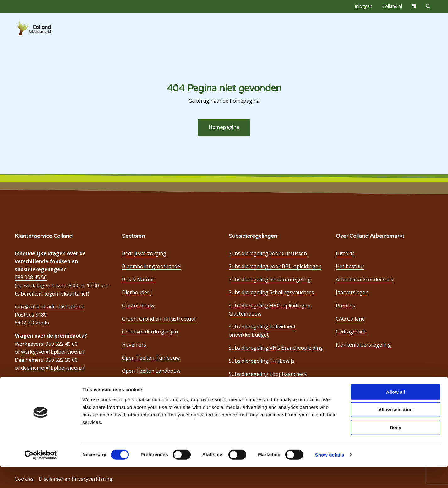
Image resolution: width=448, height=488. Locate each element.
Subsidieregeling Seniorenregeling (270, 279)
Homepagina (224, 127)
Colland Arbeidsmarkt (44, 28)
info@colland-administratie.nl (49, 306)
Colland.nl (392, 6)
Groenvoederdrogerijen (150, 332)
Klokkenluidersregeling (363, 345)
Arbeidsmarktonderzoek (365, 279)
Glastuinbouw (138, 306)
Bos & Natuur (138, 279)
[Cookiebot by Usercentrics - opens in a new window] (41, 476)
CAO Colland (350, 319)
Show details (330, 476)
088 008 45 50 (31, 277)
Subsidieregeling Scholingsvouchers (271, 292)
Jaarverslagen (352, 292)
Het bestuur (350, 266)
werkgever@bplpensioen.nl (53, 352)
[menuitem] (363, 6)
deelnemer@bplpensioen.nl (53, 368)
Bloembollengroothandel (152, 266)
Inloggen (363, 6)
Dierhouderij (137, 292)
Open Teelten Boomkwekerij (156, 384)
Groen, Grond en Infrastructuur (159, 319)
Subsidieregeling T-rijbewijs (262, 361)
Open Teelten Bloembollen (154, 397)
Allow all (396, 413)
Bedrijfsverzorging (144, 253)
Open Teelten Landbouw (151, 371)
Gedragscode (352, 332)
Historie (345, 253)
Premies (345, 306)
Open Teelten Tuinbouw (151, 358)
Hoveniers (134, 345)
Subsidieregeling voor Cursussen (268, 253)
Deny (396, 448)
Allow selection (395, 431)
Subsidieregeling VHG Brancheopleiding (276, 348)
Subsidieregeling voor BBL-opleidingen (275, 266)
